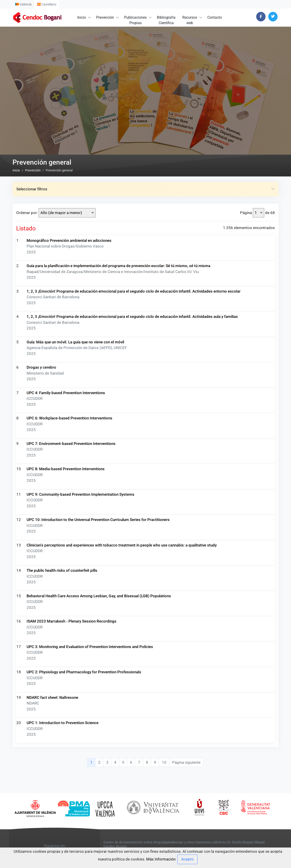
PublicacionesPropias (135, 20)
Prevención (105, 17)
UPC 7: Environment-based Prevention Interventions (71, 750)
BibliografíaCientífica (166, 20)
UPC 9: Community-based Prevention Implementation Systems (80, 800)
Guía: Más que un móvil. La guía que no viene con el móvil (75, 648)
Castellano (47, 4)
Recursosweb (190, 20)
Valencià (23, 4)
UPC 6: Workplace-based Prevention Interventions (69, 724)
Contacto (215, 17)
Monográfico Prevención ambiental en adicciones (69, 546)
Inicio (82, 17)
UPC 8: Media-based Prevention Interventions (66, 775)
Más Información (161, 859)
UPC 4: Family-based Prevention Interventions (66, 699)
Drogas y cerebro (41, 674)
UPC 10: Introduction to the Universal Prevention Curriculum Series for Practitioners (98, 826)
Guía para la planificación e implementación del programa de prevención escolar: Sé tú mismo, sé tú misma (118, 572)
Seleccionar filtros (145, 495)
